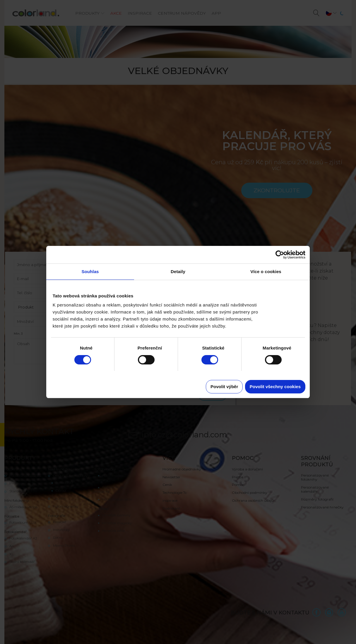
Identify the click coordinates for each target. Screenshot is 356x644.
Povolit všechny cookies (275, 387)
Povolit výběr (224, 387)
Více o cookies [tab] (266, 272)
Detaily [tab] (178, 272)
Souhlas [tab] (90, 272)
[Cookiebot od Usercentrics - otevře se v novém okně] (280, 255)
